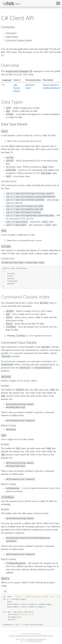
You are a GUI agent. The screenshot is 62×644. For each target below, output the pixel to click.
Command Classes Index (18, 40)
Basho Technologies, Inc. (38, 639)
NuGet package (50, 85)
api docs (29, 85)
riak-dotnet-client (17, 88)
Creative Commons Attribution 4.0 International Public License (31, 636)
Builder (5, 386)
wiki (27, 88)
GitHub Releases (51, 88)
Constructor (8, 258)
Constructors (9, 181)
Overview (10, 33)
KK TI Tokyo (38, 641)
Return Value (9, 425)
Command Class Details (19, 342)
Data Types (11, 37)
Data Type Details (14, 124)
